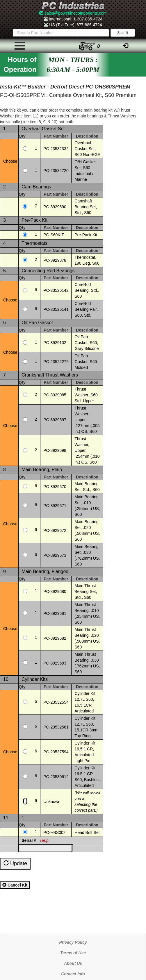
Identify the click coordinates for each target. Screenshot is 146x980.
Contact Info (73, 974)
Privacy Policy (73, 942)
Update (15, 863)
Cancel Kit (15, 885)
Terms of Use (73, 953)
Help (44, 840)
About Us (73, 963)
